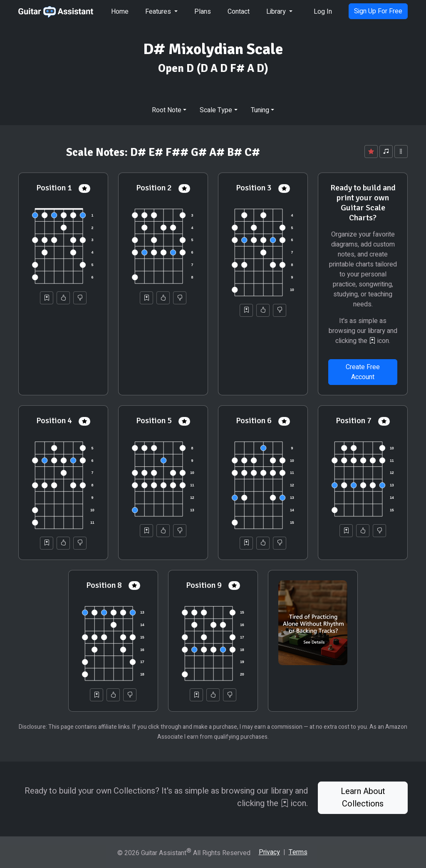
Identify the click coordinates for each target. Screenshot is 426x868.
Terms (298, 852)
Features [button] (159, 12)
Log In (323, 12)
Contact (239, 12)
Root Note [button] (167, 110)
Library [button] (277, 12)
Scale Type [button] (216, 110)
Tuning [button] (260, 110)
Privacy (269, 852)
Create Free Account (363, 372)
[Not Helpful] (80, 298)
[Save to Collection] (47, 298)
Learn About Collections (363, 798)
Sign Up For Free (378, 11)
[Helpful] (63, 298)
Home (120, 12)
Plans (203, 12)
